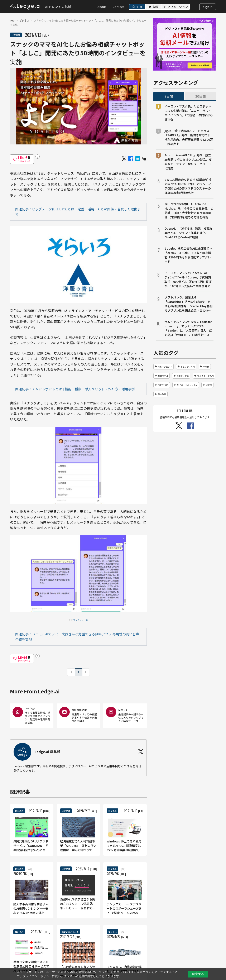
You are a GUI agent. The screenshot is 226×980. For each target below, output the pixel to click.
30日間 (201, 96)
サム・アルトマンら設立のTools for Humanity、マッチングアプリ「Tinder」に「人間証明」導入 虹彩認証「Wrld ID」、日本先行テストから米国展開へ (188, 328)
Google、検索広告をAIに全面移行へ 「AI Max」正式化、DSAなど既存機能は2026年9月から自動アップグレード (189, 255)
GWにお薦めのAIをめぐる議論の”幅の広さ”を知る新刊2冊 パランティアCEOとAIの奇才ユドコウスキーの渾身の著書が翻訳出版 (188, 186)
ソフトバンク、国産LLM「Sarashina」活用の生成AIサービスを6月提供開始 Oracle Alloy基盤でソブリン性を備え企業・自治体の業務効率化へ (188, 304)
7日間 (169, 96)
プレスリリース (81, 620)
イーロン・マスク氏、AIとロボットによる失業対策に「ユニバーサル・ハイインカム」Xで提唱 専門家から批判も (189, 113)
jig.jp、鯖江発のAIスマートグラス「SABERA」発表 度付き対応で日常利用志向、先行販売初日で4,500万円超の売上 (189, 137)
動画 (156, 7)
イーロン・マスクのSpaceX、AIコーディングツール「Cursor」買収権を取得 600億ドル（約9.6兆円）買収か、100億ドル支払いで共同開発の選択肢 (189, 279)
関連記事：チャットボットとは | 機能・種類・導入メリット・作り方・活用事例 (75, 389)
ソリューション (178, 7)
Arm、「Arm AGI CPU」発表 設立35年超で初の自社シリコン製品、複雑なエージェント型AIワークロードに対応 (188, 162)
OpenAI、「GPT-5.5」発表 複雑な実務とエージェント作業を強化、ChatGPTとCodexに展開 (188, 233)
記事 (139, 7)
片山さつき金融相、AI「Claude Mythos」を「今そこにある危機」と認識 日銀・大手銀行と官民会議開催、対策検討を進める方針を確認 (189, 211)
